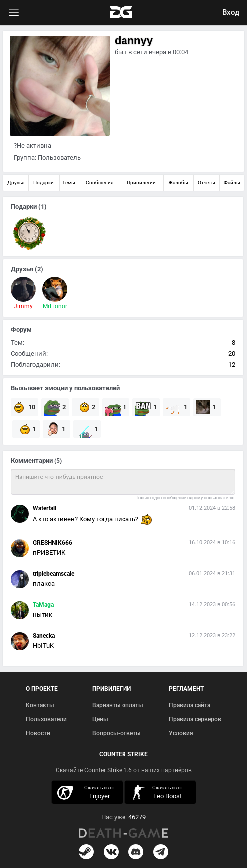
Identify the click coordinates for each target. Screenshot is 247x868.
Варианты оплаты (118, 705)
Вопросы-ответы (117, 733)
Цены (100, 719)
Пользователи (46, 719)
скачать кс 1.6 (158, 792)
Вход (231, 12)
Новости (38, 733)
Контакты (40, 705)
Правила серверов (195, 719)
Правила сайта (189, 705)
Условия (181, 733)
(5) (58, 461)
